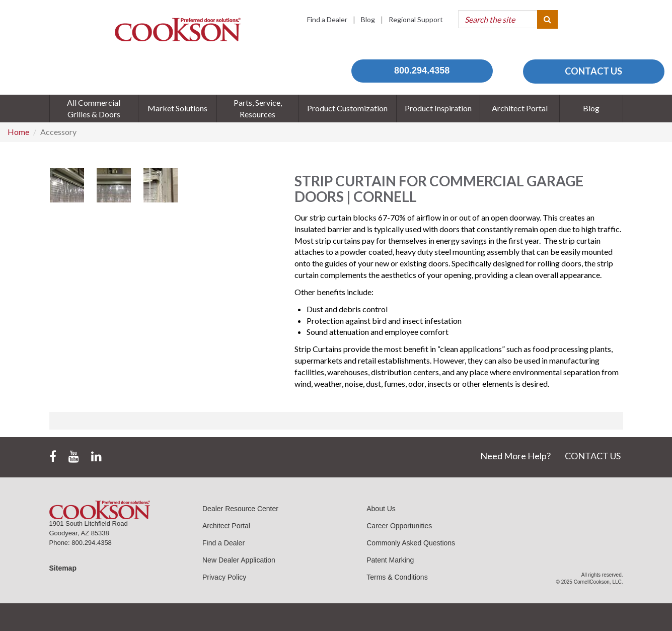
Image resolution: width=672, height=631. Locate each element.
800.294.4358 (422, 71)
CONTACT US (593, 71)
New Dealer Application (239, 560)
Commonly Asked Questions (411, 543)
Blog (368, 19)
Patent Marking (390, 560)
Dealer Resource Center (240, 509)
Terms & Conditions (397, 577)
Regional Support (416, 19)
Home (18, 132)
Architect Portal (226, 526)
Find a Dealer (327, 19)
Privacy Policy (224, 577)
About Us (381, 509)
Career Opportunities (399, 526)
